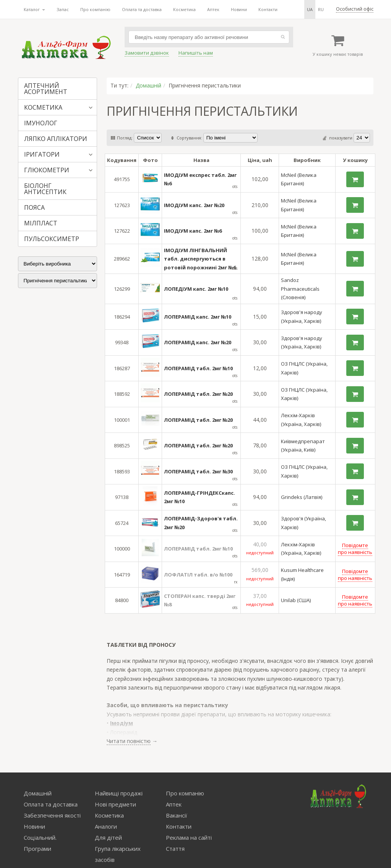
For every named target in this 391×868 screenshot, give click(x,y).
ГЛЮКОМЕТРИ (47, 170)
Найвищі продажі (119, 793)
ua (310, 9)
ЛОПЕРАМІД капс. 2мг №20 (198, 342)
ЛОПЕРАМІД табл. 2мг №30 (198, 471)
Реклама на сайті (189, 837)
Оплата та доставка (142, 9)
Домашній (148, 85)
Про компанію (95, 9)
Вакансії (177, 815)
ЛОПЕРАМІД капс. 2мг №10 (198, 317)
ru (321, 9)
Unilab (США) (296, 600)
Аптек (213, 9)
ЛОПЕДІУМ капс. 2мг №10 (196, 289)
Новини (239, 9)
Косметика (184, 9)
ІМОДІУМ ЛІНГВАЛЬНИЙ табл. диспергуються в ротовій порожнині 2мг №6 (200, 259)
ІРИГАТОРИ (42, 154)
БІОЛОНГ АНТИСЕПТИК (45, 189)
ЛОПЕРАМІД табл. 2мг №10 (198, 368)
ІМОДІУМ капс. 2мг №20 (194, 205)
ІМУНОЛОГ (41, 123)
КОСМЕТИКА (43, 107)
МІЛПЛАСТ (41, 223)
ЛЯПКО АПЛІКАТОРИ (56, 139)
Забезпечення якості (52, 815)
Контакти (268, 9)
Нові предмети (115, 804)
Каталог (34, 9)
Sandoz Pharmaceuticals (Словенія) (300, 289)
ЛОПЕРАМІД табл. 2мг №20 (198, 394)
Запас (63, 9)
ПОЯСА (34, 207)
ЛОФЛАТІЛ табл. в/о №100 (198, 575)
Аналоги (106, 826)
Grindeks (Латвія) (302, 497)
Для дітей (108, 837)
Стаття (175, 849)
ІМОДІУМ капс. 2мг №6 (193, 231)
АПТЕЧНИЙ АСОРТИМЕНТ (46, 89)
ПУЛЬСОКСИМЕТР (52, 239)
